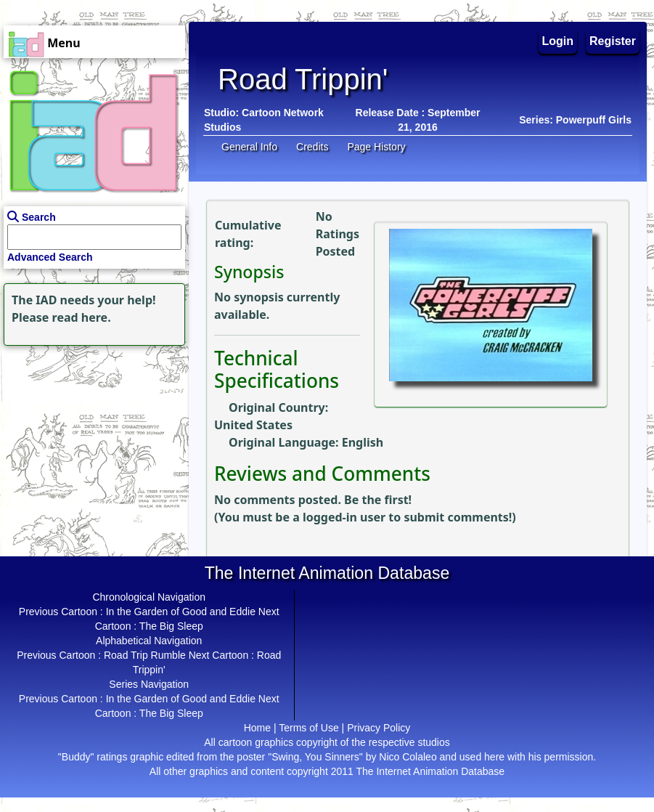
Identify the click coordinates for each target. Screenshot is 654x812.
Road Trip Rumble (145, 655)
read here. (82, 317)
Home (257, 728)
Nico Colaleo (408, 757)
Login (558, 41)
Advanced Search (50, 257)
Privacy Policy (379, 728)
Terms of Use (308, 728)
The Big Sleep (171, 626)
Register (613, 41)
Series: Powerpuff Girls (575, 120)
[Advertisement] (91, 440)
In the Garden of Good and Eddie (181, 612)
